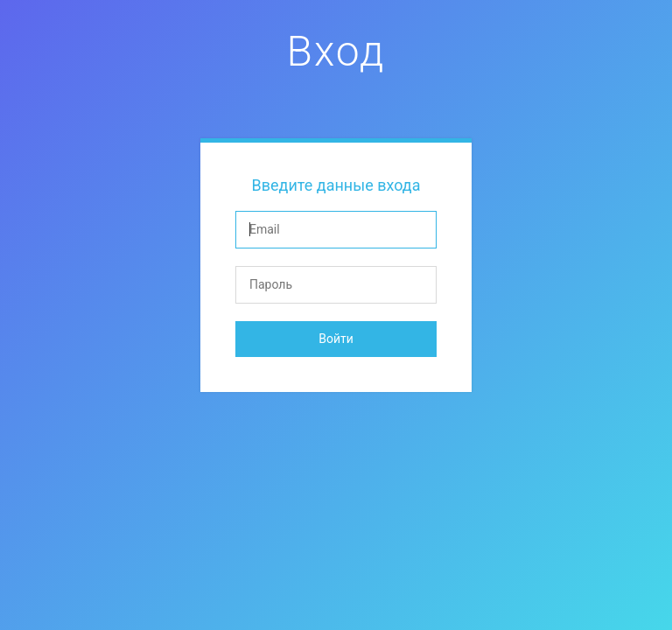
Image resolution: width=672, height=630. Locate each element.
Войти (336, 339)
